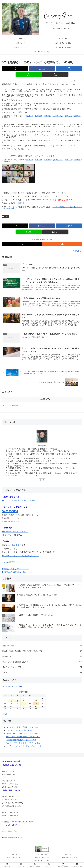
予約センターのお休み (10, 522)
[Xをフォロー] (22, 244)
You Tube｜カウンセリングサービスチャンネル (25, 746)
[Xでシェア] (15, 68)
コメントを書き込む (42, 400)
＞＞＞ (12, 563)
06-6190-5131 (10, 512)
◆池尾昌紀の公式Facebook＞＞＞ (15, 569)
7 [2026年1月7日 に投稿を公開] (17, 701)
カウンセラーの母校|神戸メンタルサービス (23, 737)
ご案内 (5, 216)
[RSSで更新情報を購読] (62, 244)
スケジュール (69, 855)
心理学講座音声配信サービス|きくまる (21, 740)
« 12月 (4, 714)
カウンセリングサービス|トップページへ (22, 728)
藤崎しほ (68, 116)
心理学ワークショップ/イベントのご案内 (22, 734)
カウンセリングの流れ (15, 858)
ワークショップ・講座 (42, 861)
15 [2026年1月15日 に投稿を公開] (24, 704)
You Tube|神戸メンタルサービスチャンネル (23, 743)
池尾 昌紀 (42, 446)
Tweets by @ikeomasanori (12, 687)
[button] (55, 74)
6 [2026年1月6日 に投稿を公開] (11, 701)
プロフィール (42, 855)
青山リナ (30, 116)
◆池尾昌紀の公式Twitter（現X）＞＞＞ (17, 572)
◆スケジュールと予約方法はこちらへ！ (19, 501)
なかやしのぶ (58, 116)
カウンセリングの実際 (69, 858)
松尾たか (77, 116)
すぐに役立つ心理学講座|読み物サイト (21, 731)
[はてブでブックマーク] (69, 68)
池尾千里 (21, 203)
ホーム (15, 855)
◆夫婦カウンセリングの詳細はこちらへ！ (20, 556)
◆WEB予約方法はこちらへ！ (15, 532)
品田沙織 (38, 116)
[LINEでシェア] (29, 74)
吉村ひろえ (6, 118)
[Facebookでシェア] (42, 68)
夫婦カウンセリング (42, 858)
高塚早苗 (47, 116)
